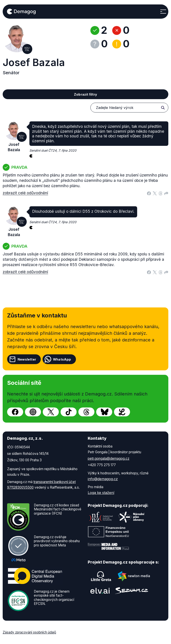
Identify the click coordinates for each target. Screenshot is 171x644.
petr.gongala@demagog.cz (109, 458)
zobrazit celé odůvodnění (25, 193)
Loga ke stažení (101, 493)
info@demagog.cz (103, 479)
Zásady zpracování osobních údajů (29, 632)
